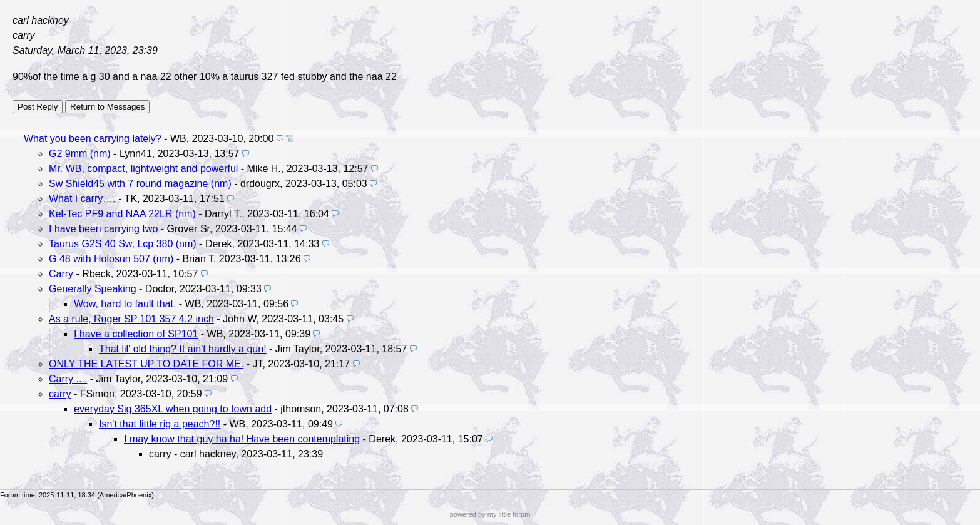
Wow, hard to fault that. (125, 304)
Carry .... (68, 379)
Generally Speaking (93, 289)
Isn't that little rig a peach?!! (160, 424)
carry (60, 394)
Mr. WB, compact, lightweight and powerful (143, 169)
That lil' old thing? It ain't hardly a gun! (183, 349)
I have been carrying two (103, 229)
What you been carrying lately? (93, 139)
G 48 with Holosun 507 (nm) (111, 259)
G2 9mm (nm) (80, 154)
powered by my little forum (490, 514)
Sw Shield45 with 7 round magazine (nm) (140, 184)
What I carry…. (82, 199)
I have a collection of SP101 (136, 334)
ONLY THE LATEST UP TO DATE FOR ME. (146, 364)
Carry (61, 274)
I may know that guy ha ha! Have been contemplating (242, 439)
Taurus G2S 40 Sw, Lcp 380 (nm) (123, 244)
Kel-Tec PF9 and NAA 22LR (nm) (122, 214)
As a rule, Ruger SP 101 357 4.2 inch (131, 319)
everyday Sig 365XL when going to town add (173, 409)
